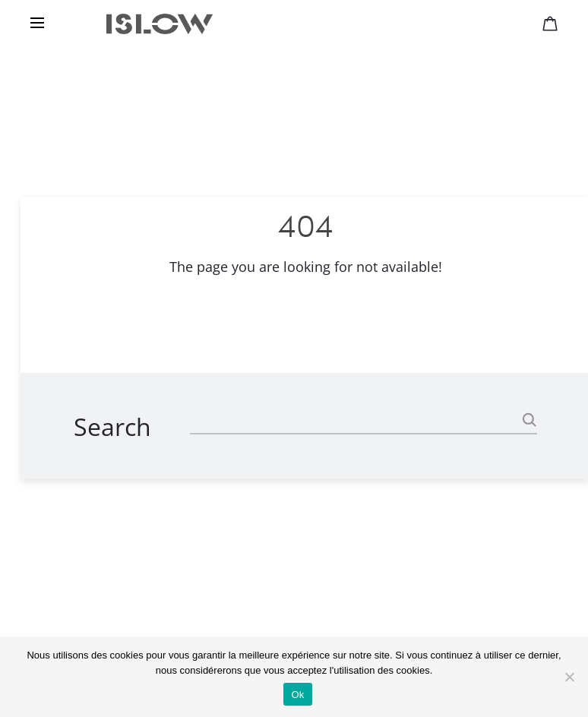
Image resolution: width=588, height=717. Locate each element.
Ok (297, 695)
